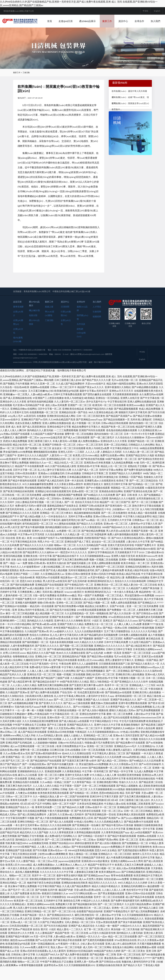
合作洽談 (81, 337)
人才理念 (97, 320)
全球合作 (154, 21)
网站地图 (49, 393)
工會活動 (26, 85)
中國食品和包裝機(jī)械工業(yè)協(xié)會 (71, 304)
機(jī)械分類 (34, 323)
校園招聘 (97, 329)
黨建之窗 (49, 320)
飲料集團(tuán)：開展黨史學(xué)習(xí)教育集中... (130, 117)
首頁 (65, 21)
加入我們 (67, 34)
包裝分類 (33, 328)
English (157, 11)
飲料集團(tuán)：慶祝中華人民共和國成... (129, 105)
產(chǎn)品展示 (102, 21)
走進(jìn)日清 (80, 21)
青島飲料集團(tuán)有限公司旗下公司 (19, 11)
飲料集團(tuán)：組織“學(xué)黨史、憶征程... (130, 111)
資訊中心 (138, 21)
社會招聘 (97, 324)
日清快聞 (65, 320)
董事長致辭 (18, 320)
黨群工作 (122, 21)
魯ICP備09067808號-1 (103, 375)
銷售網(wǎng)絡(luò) (81, 346)
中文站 (145, 11)
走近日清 (17, 315)
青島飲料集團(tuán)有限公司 (37, 304)
